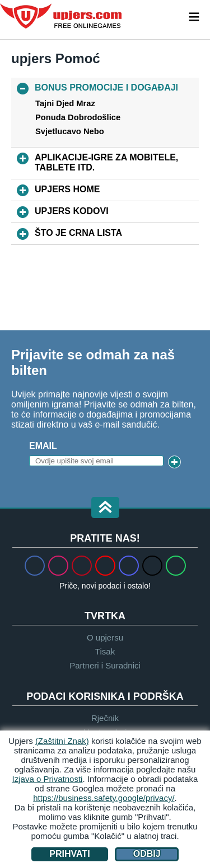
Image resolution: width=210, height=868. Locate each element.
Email (43, 446)
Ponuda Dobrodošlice (78, 117)
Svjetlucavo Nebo (70, 131)
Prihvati (69, 854)
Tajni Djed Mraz (65, 103)
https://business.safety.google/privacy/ (104, 798)
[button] (105, 508)
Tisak (105, 651)
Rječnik (105, 718)
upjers (62, 16)
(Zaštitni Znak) (62, 741)
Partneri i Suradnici (105, 665)
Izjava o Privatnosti (48, 779)
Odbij (147, 854)
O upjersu (105, 637)
